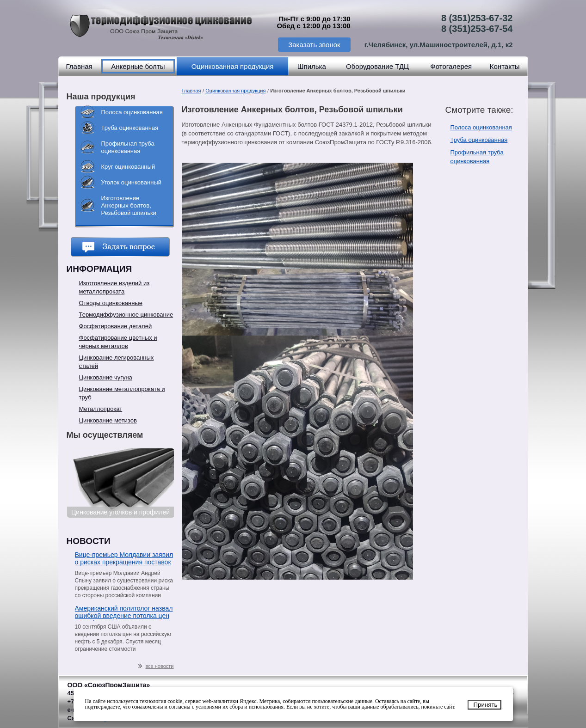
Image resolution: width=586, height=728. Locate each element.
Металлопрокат (101, 409)
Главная (79, 66)
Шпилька (312, 66)
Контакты (505, 66)
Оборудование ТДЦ (377, 66)
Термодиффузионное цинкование (126, 315)
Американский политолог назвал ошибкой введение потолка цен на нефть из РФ (124, 613)
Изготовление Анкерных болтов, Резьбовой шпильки (129, 205)
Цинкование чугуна (106, 377)
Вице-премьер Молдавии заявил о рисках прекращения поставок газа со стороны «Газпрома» (124, 559)
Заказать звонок (314, 45)
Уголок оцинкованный (131, 182)
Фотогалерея (451, 66)
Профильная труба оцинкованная (128, 147)
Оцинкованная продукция (233, 66)
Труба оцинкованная (130, 128)
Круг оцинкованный (128, 167)
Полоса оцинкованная (132, 112)
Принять (485, 705)
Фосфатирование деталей (116, 326)
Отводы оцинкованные (111, 303)
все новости (156, 666)
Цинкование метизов (108, 420)
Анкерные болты (138, 66)
